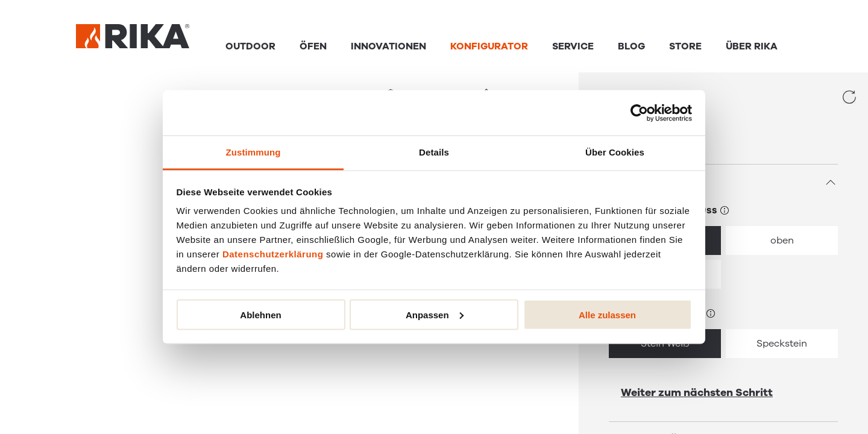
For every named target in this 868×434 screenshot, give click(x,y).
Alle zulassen (607, 314)
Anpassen (435, 314)
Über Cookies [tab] (615, 152)
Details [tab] (434, 152)
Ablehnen (260, 314)
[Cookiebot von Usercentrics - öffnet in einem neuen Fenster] (639, 113)
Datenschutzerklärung (273, 254)
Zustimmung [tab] (253, 152)
